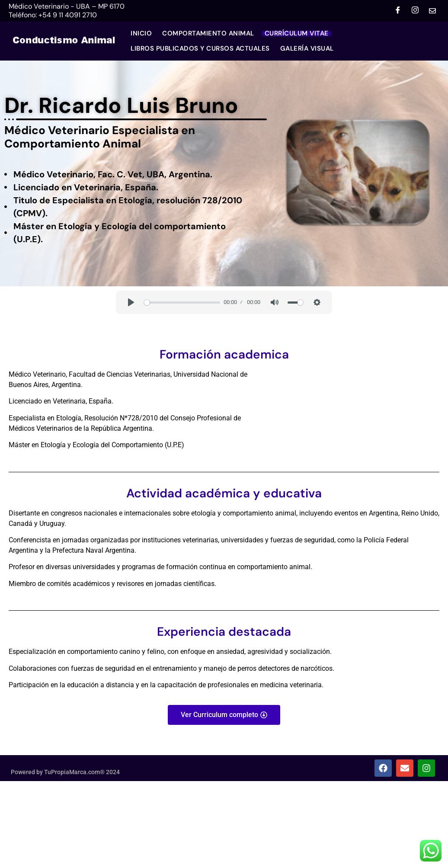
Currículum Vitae (297, 34)
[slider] (182, 303)
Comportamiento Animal (208, 34)
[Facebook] (398, 11)
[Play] (131, 302)
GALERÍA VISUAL (307, 49)
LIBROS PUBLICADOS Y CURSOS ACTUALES (200, 49)
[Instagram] (415, 11)
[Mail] (432, 11)
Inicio (141, 34)
